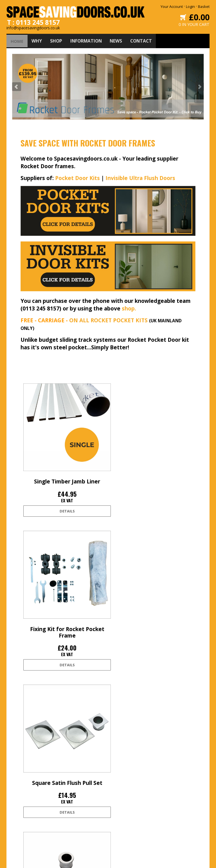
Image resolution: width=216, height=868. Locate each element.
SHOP (58, 39)
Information (74, 808)
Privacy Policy (29, 817)
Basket (204, 6)
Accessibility (28, 826)
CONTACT (146, 39)
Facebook (118, 790)
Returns (24, 799)
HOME (17, 39)
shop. (129, 307)
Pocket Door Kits (77, 176)
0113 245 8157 (169, 816)
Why (67, 790)
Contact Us (73, 817)
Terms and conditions (36, 808)
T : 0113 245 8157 (33, 20)
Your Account (172, 6)
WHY (38, 39)
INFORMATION (89, 39)
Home (69, 781)
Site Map (25, 835)
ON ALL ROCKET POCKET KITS (108, 318)
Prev (17, 85)
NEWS (120, 39)
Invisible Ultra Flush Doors (140, 176)
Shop (68, 799)
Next (199, 85)
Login (190, 6)
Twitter (115, 781)
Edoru (159, 860)
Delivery (24, 790)
